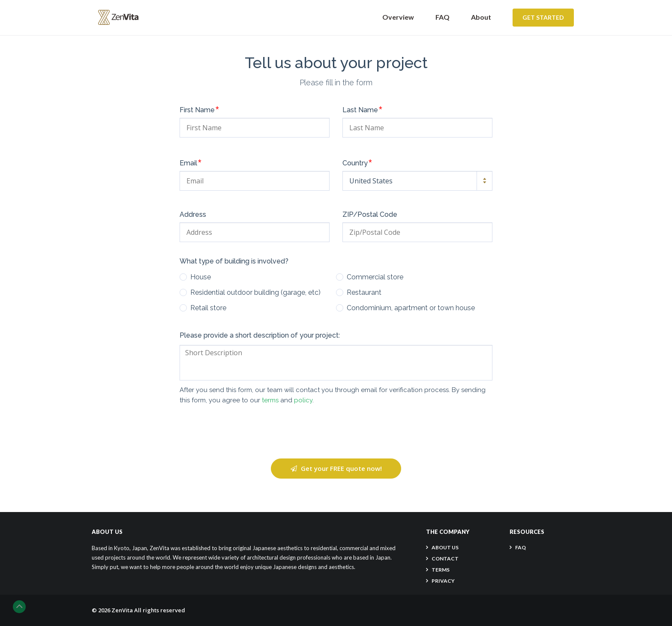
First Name (199, 109)
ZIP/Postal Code (370, 215)
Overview (398, 17)
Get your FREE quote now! (336, 468)
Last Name (362, 109)
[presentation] (336, 432)
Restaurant (364, 293)
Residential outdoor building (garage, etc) (255, 293)
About (481, 17)
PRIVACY (443, 581)
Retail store (208, 308)
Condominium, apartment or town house (411, 308)
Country (357, 162)
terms (270, 400)
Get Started (543, 17)
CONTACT (445, 559)
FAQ (442, 17)
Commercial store (375, 277)
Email (190, 162)
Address (193, 215)
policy (303, 400)
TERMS (441, 570)
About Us (445, 547)
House (201, 277)
